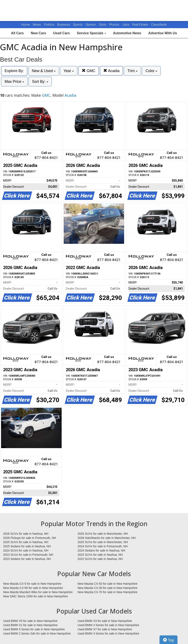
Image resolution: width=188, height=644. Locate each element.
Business (64, 25)
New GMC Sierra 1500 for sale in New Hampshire (36, 596)
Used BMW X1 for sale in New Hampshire (30, 625)
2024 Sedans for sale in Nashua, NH (101, 550)
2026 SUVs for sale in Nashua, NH (26, 534)
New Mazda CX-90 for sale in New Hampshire (33, 588)
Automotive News (127, 33)
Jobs (126, 25)
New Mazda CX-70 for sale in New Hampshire (108, 592)
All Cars (17, 33)
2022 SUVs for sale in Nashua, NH (100, 559)
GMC (89, 71)
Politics (49, 25)
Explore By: (14, 71)
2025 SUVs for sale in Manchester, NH (103, 542)
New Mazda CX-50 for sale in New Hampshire (108, 584)
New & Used (44, 71)
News (37, 25)
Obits (103, 25)
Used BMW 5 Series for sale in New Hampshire (34, 629)
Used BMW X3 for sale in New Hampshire (105, 621)
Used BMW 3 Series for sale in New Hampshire (108, 625)
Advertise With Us (163, 33)
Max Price (14, 82)
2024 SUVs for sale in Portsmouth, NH (103, 546)
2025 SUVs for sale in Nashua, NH (26, 542)
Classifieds (159, 25)
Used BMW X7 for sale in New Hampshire (105, 629)
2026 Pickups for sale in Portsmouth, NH (30, 538)
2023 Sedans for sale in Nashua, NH (27, 559)
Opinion (91, 25)
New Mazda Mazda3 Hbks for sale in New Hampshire (38, 592)
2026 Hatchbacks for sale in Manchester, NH (107, 538)
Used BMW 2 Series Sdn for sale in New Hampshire (37, 633)
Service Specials (91, 33)
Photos (115, 25)
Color (151, 71)
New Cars (38, 33)
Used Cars (62, 33)
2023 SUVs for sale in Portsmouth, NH (28, 555)
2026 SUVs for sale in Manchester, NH (103, 534)
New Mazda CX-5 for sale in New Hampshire (32, 584)
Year (69, 71)
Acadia (111, 71)
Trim (132, 71)
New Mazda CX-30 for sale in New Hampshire (108, 588)
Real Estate (141, 25)
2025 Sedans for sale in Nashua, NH (27, 546)
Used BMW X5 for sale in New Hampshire (30, 621)
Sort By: (40, 82)
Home (26, 25)
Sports (78, 25)
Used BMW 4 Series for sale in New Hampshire (108, 633)
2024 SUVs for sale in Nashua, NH (26, 550)
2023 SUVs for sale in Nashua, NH (100, 555)
